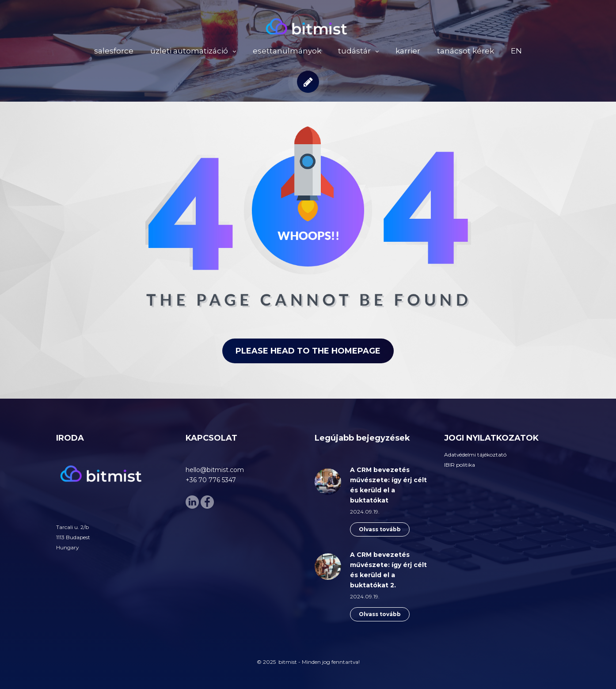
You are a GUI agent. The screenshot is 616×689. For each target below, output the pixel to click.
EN (516, 51)
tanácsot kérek (466, 51)
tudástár (354, 51)
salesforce (114, 51)
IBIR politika (460, 465)
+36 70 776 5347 (211, 480)
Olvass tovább (380, 529)
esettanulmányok (287, 51)
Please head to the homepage (308, 351)
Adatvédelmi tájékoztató (475, 455)
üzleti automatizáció (189, 51)
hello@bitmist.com (215, 470)
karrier (408, 51)
